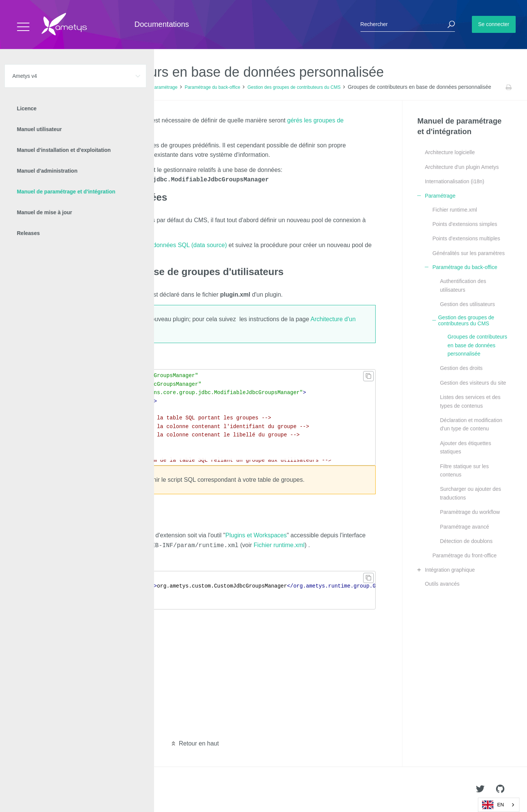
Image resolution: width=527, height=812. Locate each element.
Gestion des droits (461, 368)
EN (493, 805)
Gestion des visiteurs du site (473, 383)
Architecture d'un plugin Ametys (462, 167)
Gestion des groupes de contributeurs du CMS (294, 87)
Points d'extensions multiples (466, 238)
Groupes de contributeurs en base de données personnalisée (477, 345)
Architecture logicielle (450, 152)
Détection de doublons (466, 541)
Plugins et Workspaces (256, 534)
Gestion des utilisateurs (467, 304)
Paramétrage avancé (464, 527)
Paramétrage (164, 87)
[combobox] (499, 805)
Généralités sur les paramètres (468, 253)
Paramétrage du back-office (212, 87)
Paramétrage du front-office (464, 555)
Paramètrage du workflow (470, 512)
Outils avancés (442, 584)
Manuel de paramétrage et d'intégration (105, 87)
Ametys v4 (48, 87)
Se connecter (494, 24)
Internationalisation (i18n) (454, 181)
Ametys (50, 790)
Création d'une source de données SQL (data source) (155, 244)
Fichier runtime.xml (279, 544)
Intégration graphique (450, 570)
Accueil (22, 87)
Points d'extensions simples (465, 224)
